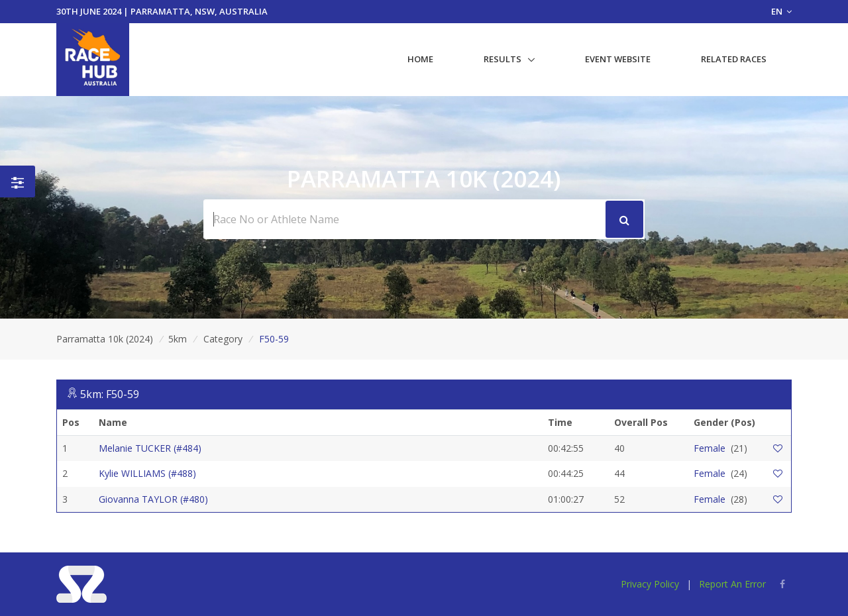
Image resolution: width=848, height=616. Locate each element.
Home (420, 59)
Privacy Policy (650, 584)
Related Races (734, 59)
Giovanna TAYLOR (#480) (153, 499)
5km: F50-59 (110, 394)
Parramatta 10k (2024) (105, 339)
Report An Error (732, 584)
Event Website (618, 59)
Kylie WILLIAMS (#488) (147, 473)
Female (710, 448)
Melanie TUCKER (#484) (150, 448)
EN (781, 11)
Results (503, 59)
